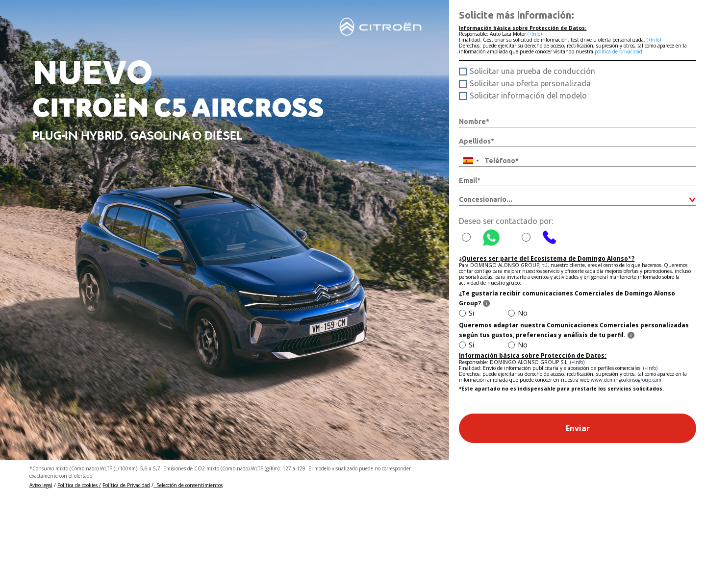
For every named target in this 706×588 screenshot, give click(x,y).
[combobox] (471, 161)
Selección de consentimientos (188, 485)
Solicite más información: (517, 15)
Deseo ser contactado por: (506, 221)
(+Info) (535, 34)
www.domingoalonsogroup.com (626, 380)
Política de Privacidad (126, 485)
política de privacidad (618, 51)
